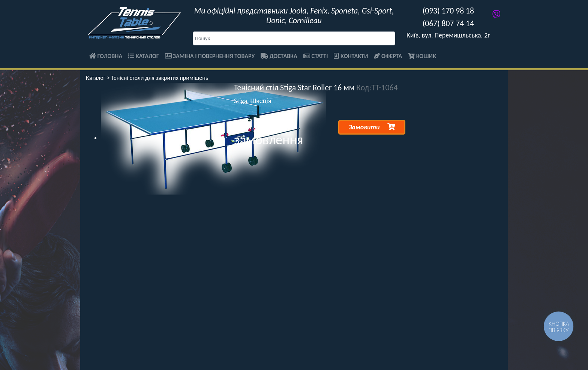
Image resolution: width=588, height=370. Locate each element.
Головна (106, 56)
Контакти (351, 56)
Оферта (388, 56)
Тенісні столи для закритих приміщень (160, 78)
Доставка (279, 56)
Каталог (144, 56)
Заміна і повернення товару (210, 56)
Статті (316, 56)
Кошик (422, 56)
